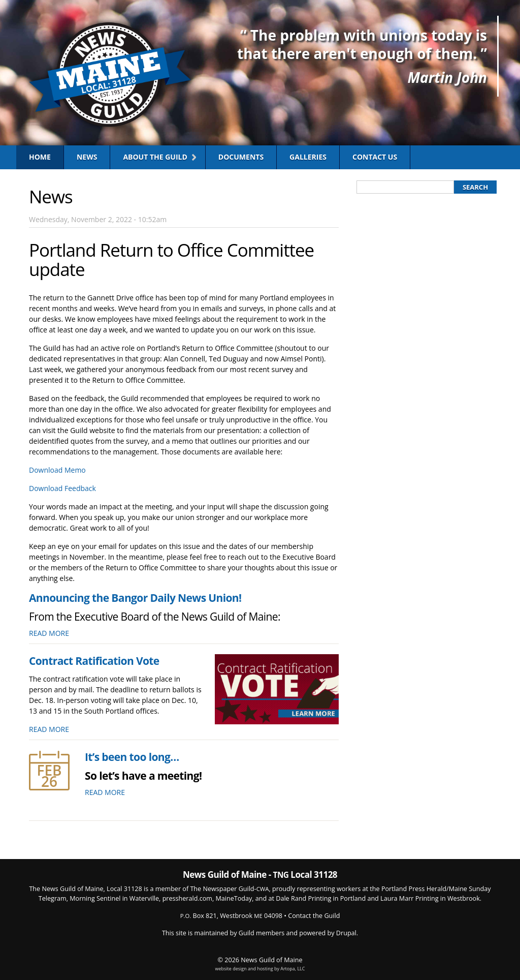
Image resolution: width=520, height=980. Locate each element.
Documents (241, 157)
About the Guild (155, 157)
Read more (49, 633)
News (87, 157)
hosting (265, 969)
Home (40, 157)
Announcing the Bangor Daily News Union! (135, 598)
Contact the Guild (314, 916)
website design (231, 969)
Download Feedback (62, 488)
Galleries (308, 157)
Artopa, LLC (292, 969)
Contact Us (375, 157)
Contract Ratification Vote (94, 661)
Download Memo (57, 470)
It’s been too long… (132, 757)
